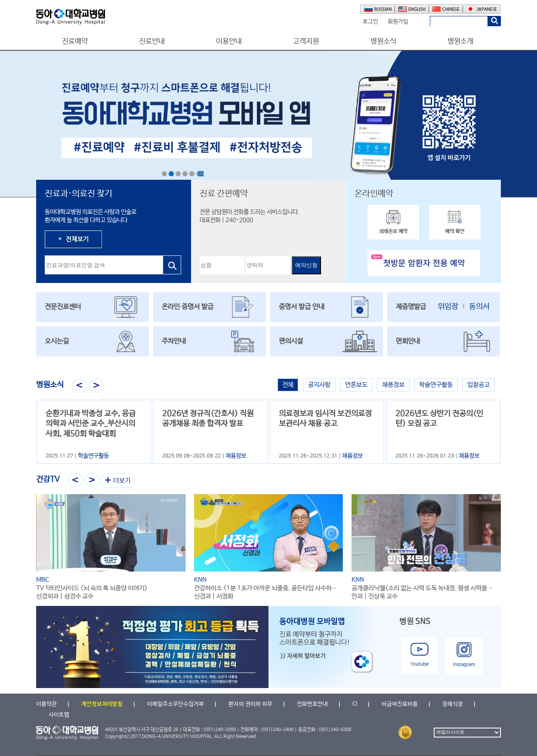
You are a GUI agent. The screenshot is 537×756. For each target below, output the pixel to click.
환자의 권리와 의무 (250, 704)
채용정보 (393, 385)
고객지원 (306, 41)
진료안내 (152, 41)
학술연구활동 (436, 385)
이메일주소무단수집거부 (176, 704)
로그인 (370, 22)
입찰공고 (478, 385)
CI (355, 704)
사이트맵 (59, 715)
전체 (288, 385)
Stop (201, 174)
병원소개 (460, 41)
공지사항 (319, 385)
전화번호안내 (312, 704)
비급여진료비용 (400, 704)
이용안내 (229, 41)
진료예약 (75, 41)
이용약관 (46, 704)
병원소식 (383, 41)
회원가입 (398, 22)
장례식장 (453, 704)
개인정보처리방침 (102, 704)
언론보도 (356, 385)
